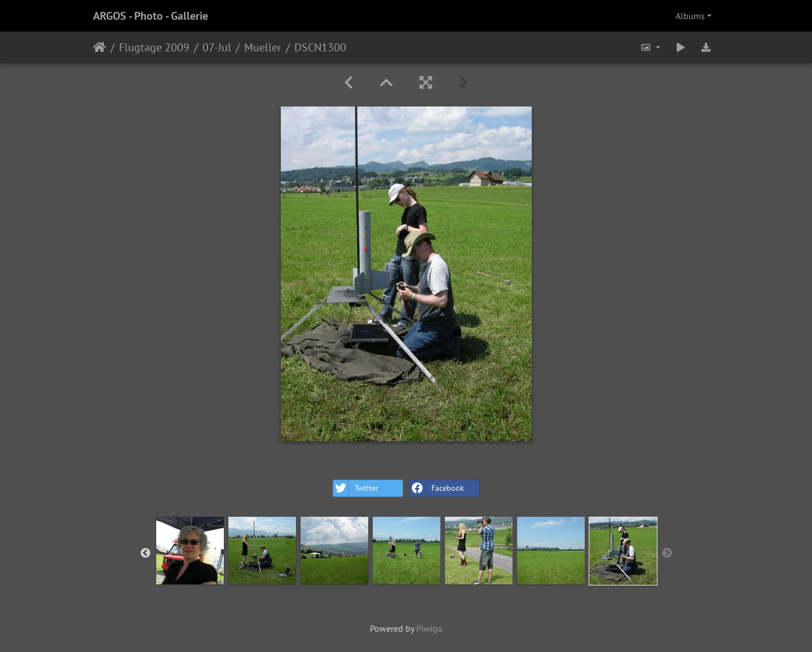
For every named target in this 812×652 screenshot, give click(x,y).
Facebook (437, 488)
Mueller (263, 47)
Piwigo (429, 628)
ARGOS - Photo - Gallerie (151, 16)
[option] (190, 551)
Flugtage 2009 (154, 47)
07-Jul (217, 47)
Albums (690, 16)
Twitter (356, 488)
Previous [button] (145, 553)
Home (100, 47)
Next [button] (667, 553)
